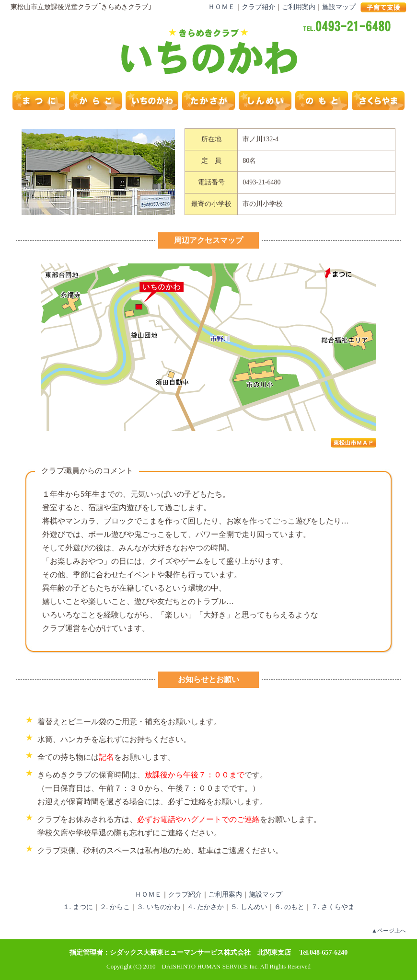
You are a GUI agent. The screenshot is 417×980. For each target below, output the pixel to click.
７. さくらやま (333, 907)
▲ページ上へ (389, 931)
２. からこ (115, 907)
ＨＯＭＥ (221, 7)
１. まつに (78, 907)
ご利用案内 (299, 7)
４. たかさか (205, 907)
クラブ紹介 (258, 7)
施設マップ (339, 7)
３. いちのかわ (158, 907)
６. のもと (289, 907)
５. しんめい (249, 907)
